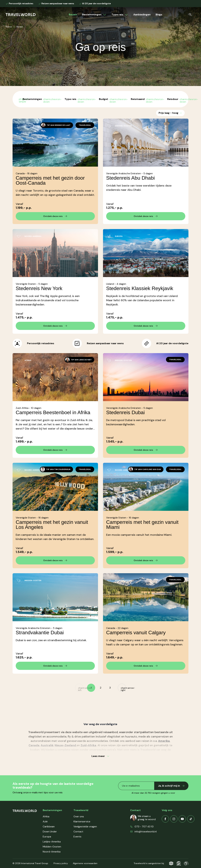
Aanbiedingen (142, 15)
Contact (78, 832)
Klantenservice (82, 821)
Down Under (50, 832)
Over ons (79, 816)
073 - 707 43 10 (144, 827)
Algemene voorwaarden (85, 863)
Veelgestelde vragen (85, 827)
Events (77, 837)
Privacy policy (61, 863)
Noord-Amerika (52, 852)
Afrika (46, 816)
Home (9, 27)
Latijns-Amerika (52, 842)
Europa (47, 837)
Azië (45, 821)
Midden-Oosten (52, 847)
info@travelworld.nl (146, 832)
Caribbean (49, 827)
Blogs (159, 15)
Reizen (73, 15)
